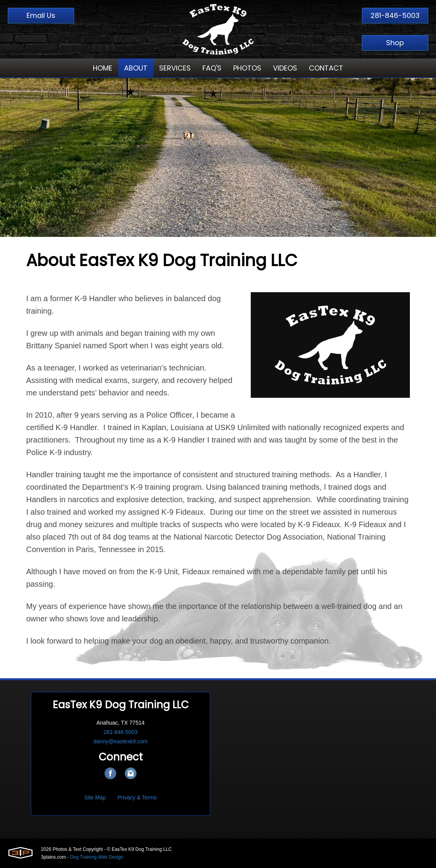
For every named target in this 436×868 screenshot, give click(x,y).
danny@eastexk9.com (121, 741)
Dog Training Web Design (97, 857)
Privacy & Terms (137, 797)
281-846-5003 (395, 15)
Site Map (95, 797)
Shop (395, 43)
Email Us (41, 15)
